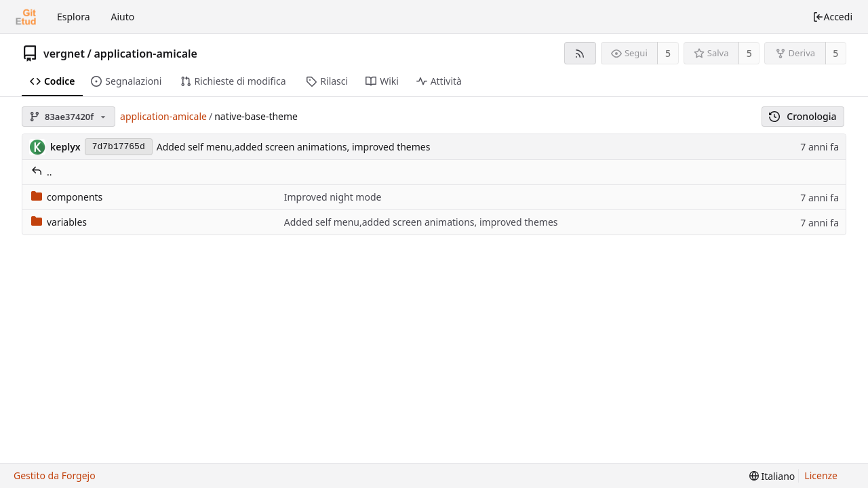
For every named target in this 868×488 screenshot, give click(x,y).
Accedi (832, 17)
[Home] (26, 17)
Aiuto (123, 17)
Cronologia (803, 116)
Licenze (821, 475)
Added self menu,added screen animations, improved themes (294, 147)
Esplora (74, 17)
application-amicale (145, 54)
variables (59, 222)
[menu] (772, 476)
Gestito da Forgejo (55, 475)
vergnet (64, 54)
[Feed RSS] (580, 53)
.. (42, 172)
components (67, 197)
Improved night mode (333, 197)
